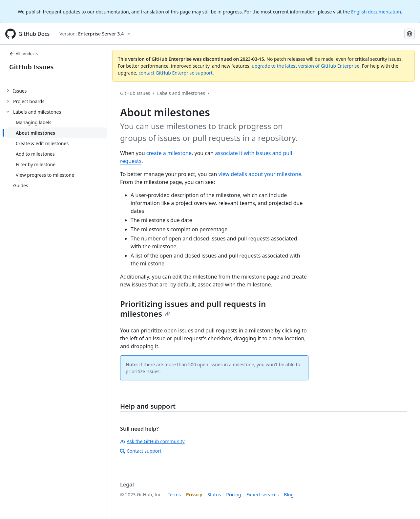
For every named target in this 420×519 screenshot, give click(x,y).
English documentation (376, 12)
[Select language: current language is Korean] (409, 34)
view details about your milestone (260, 174)
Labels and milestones (181, 93)
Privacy (194, 495)
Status (214, 495)
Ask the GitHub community (152, 441)
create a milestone (169, 153)
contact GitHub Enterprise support (176, 73)
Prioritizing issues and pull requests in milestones (193, 309)
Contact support (141, 451)
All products (23, 54)
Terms (174, 495)
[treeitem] (56, 91)
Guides (21, 185)
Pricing (233, 495)
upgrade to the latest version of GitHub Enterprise (305, 66)
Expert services (263, 495)
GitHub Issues (31, 67)
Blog (289, 495)
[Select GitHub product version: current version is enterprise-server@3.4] (95, 34)
